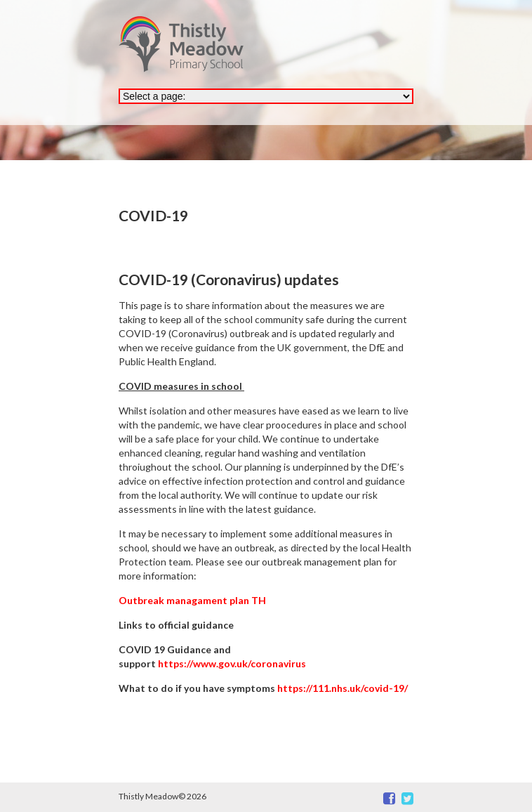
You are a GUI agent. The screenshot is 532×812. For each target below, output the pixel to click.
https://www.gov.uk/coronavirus (232, 663)
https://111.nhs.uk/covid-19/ (343, 688)
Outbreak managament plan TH (192, 600)
